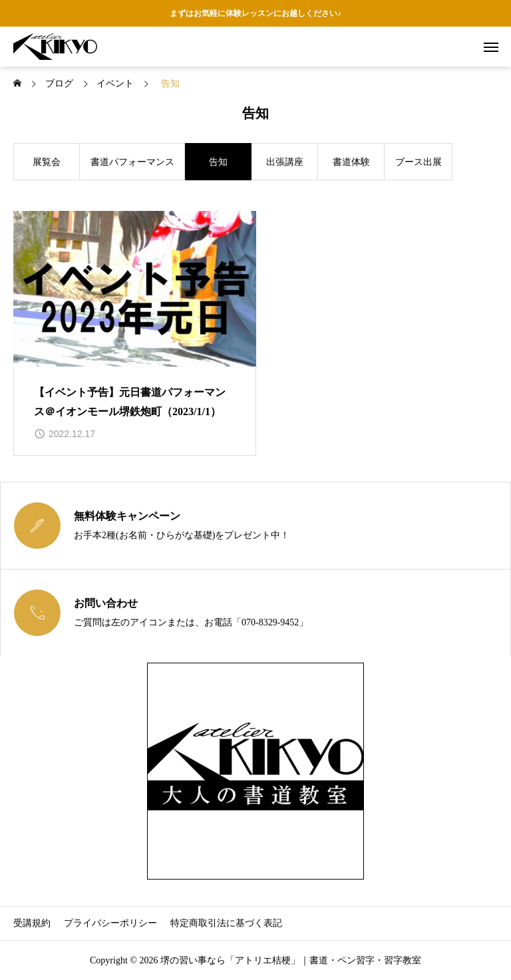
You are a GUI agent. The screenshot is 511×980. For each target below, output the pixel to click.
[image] (135, 289)
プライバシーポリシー (110, 923)
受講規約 (32, 923)
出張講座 (285, 162)
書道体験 (351, 162)
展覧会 (47, 162)
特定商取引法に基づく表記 (226, 923)
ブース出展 (419, 162)
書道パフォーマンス (132, 162)
